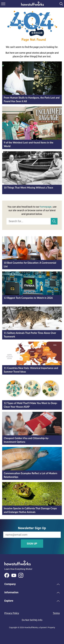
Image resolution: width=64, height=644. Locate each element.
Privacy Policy (12, 613)
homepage (46, 207)
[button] (32, 584)
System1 (44, 627)
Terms (56, 613)
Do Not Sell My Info (32, 620)
